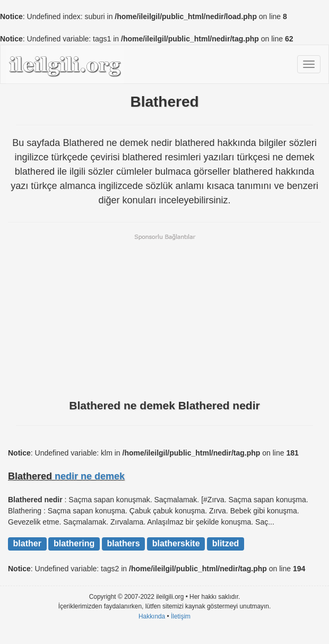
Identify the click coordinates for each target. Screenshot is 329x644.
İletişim (181, 616)
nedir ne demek (90, 476)
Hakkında (152, 616)
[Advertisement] (164, 315)
